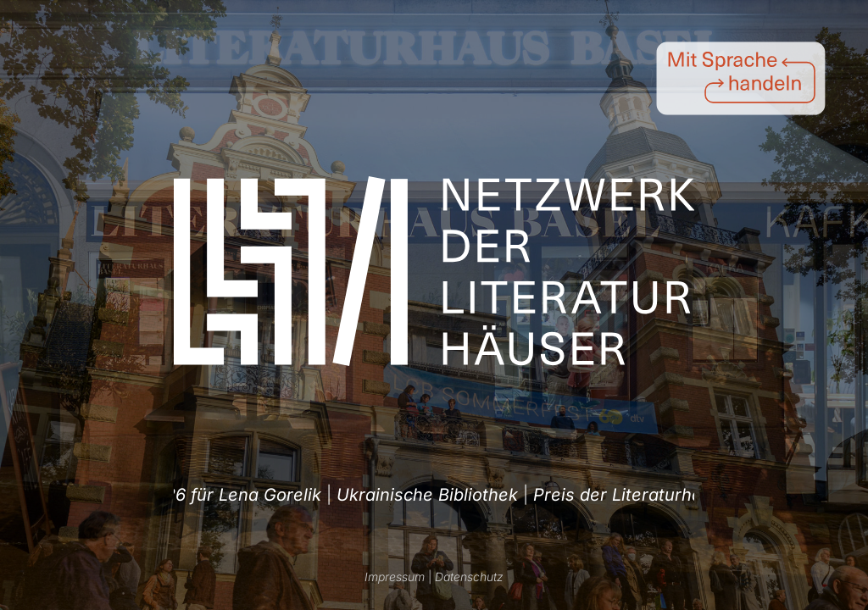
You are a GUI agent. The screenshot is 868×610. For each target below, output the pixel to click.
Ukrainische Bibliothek (422, 495)
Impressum (395, 577)
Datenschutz (469, 577)
